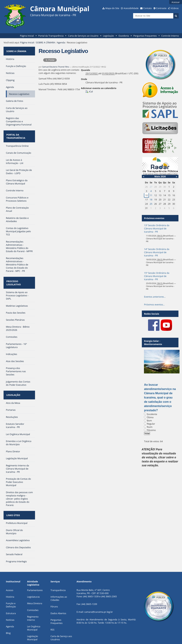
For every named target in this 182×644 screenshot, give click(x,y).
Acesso (10, 576)
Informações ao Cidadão (59, 584)
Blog (8, 618)
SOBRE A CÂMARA (45, 42)
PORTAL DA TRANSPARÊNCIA (15, 133)
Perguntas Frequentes (145, 36)
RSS (52, 615)
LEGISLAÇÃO (13, 384)
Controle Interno (170, 36)
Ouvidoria (124, 36)
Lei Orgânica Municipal (34, 613)
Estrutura (11, 599)
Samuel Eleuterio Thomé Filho (56, 67)
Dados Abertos (58, 599)
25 (151, 204)
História (10, 582)
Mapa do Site (112, 8)
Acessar (176, 2)
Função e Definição (11, 590)
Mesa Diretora (35, 589)
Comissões (33, 596)
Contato (148, 8)
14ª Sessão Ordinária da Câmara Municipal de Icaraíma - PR (157, 252)
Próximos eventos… (154, 305)
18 (151, 200)
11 (151, 195)
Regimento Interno (33, 604)
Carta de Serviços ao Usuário (83, 36)
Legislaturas (33, 582)
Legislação (108, 36)
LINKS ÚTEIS (13, 502)
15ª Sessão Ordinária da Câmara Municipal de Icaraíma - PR (157, 276)
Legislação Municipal (32, 623)
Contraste (161, 8)
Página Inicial (27, 36)
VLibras (175, 8)
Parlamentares (35, 576)
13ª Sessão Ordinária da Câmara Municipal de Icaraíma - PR (157, 228)
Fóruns (54, 592)
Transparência (58, 576)
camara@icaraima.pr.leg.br (99, 597)
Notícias (10, 605)
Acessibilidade (131, 8)
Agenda (61, 42)
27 (151, 187)
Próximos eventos (154, 218)
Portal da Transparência (51, 36)
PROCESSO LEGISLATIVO (19, 276)
